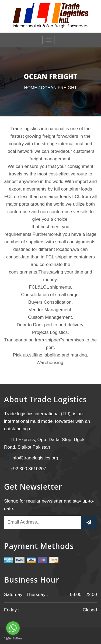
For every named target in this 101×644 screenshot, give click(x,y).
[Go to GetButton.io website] (13, 638)
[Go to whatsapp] (13, 628)
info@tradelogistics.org (35, 458)
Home (31, 88)
